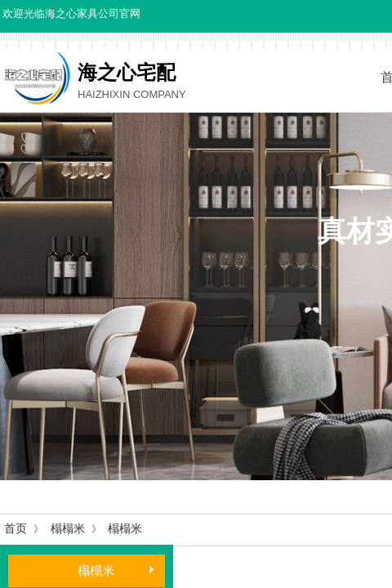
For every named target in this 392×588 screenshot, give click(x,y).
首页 (16, 529)
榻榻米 (68, 529)
